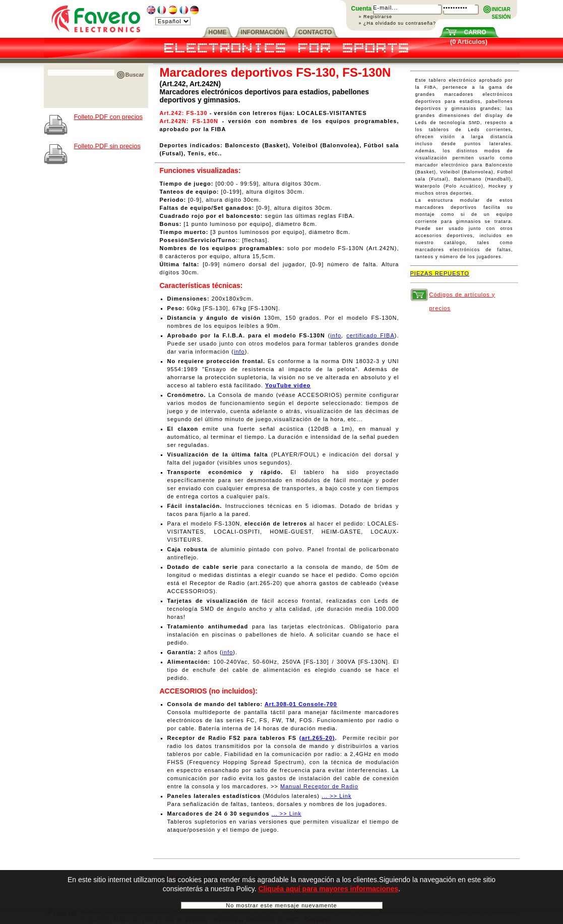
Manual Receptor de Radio (319, 786)
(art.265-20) (317, 738)
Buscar (135, 75)
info (336, 335)
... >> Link (336, 796)
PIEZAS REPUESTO (440, 273)
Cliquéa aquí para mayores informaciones (328, 892)
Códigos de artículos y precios (462, 297)
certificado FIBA (370, 335)
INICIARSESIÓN (502, 10)
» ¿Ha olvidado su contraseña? (398, 23)
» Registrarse (376, 17)
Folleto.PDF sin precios (107, 146)
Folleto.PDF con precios (109, 117)
